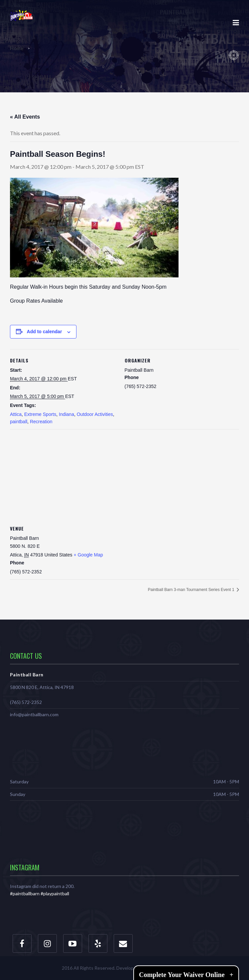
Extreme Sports (40, 414)
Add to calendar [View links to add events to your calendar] (45, 332)
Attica (16, 414)
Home (17, 48)
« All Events (25, 117)
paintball (19, 422)
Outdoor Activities (95, 414)
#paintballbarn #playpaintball (40, 893)
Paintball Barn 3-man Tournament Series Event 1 (192, 590)
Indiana (66, 414)
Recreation (41, 422)
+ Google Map (88, 555)
